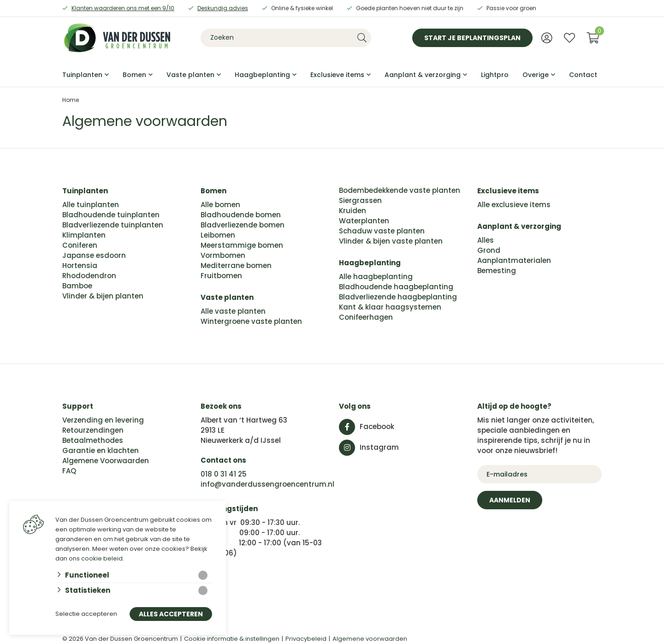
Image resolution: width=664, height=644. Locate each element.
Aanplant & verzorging (423, 75)
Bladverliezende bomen (243, 225)
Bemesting (497, 271)
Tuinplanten (82, 75)
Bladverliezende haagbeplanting (398, 297)
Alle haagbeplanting (376, 277)
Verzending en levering (103, 420)
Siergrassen (360, 200)
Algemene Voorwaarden (106, 461)
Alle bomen (220, 205)
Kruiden (353, 211)
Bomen (134, 75)
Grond (489, 250)
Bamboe (77, 286)
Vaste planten (190, 75)
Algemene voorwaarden (370, 639)
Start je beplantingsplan (472, 38)
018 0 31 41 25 (224, 474)
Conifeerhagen (366, 317)
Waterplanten (364, 221)
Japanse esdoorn (94, 255)
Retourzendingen (93, 430)
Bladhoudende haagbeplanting (396, 287)
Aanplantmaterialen (514, 260)
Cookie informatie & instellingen (232, 639)
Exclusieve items (337, 75)
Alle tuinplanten (91, 205)
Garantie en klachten (101, 450)
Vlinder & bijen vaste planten (391, 241)
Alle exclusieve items (514, 205)
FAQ (69, 471)
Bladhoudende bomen (241, 215)
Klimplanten (84, 235)
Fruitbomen (221, 276)
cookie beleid (102, 558)
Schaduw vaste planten (382, 231)
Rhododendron (89, 276)
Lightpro (495, 75)
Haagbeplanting (262, 75)
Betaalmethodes (93, 440)
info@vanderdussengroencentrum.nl (267, 484)
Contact (583, 75)
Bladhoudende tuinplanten (111, 215)
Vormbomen (223, 255)
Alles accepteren (171, 614)
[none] (362, 38)
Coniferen (80, 245)
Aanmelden (510, 500)
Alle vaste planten (233, 311)
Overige (536, 75)
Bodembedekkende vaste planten (400, 190)
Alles (486, 240)
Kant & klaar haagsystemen (390, 307)
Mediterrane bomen (236, 265)
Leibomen (218, 235)
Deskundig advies (223, 8)
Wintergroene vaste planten (251, 321)
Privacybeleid (306, 639)
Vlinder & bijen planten (103, 296)
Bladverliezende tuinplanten (113, 225)
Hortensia (80, 265)
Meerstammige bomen (242, 245)
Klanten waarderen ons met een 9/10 (123, 8)
